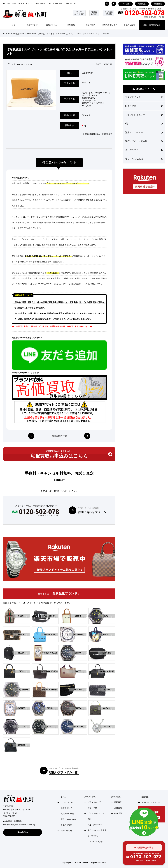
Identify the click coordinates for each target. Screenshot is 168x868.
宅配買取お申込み (144, 848)
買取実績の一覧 (59, 436)
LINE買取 (118, 813)
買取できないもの (110, 25)
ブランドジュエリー (144, 115)
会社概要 (145, 797)
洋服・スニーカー (144, 132)
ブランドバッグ (144, 97)
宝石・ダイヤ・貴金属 (144, 141)
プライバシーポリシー (151, 802)
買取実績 (71, 25)
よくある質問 (129, 25)
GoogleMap (23, 832)
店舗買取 (158, 4)
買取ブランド (32, 25)
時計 (144, 124)
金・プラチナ (144, 150)
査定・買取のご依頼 (152, 25)
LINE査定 (126, 4)
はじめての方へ (67, 802)
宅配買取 (142, 4)
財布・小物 (144, 106)
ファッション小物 (144, 159)
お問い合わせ (66, 831)
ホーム (63, 797)
